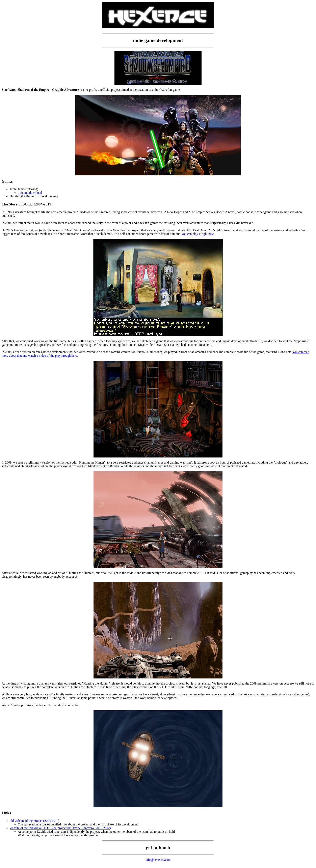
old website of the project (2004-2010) (35, 821)
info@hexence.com (158, 860)
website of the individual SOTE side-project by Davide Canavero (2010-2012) (60, 828)
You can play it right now (197, 234)
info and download (30, 193)
